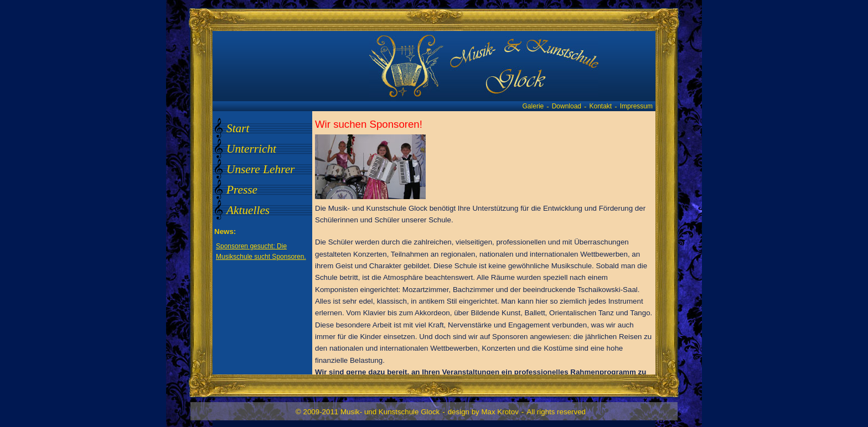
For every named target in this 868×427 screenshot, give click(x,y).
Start (238, 128)
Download (567, 106)
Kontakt (601, 106)
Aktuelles (248, 210)
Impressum (636, 106)
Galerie (533, 106)
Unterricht (251, 149)
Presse (242, 190)
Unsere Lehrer (260, 169)
